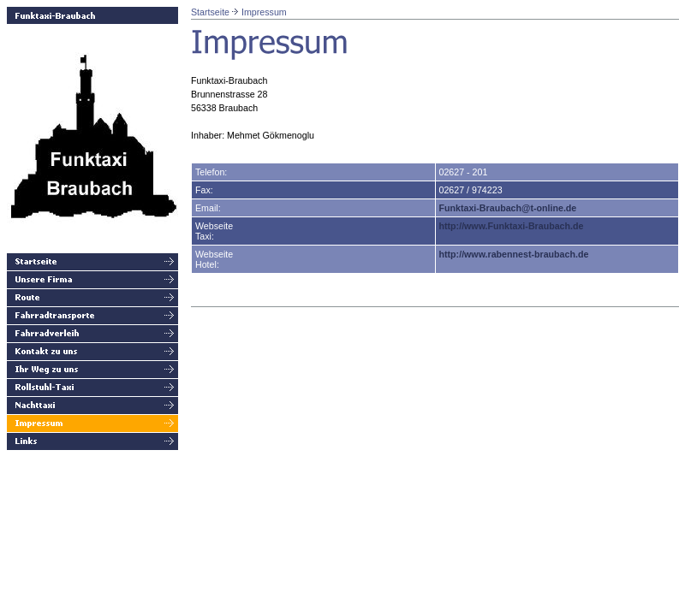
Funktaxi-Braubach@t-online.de (508, 208)
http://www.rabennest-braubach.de (514, 254)
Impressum (264, 12)
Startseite (210, 12)
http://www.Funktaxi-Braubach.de (512, 226)
